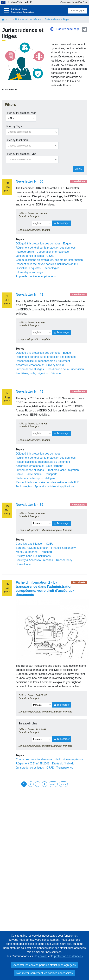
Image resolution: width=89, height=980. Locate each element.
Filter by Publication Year (21, 113)
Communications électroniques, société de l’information (49, 260)
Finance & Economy (63, 548)
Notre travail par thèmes (28, 19)
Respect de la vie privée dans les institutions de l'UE (47, 264)
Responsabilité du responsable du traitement (43, 361)
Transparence (65, 768)
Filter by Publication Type (21, 154)
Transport (46, 552)
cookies (43, 956)
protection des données (68, 956)
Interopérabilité (25, 252)
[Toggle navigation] (7, 11)
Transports (51, 474)
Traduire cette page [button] (68, 29)
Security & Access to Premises (34, 560)
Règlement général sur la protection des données (46, 248)
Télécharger (62, 223)
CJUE (50, 256)
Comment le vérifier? (74, 2)
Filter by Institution (17, 140)
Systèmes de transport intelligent (36, 478)
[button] (52, 29)
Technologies (51, 268)
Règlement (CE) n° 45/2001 (33, 764)
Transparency (64, 560)
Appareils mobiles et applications (36, 276)
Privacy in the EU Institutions (33, 556)
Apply (79, 169)
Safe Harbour (55, 466)
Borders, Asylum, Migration (32, 548)
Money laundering (27, 552)
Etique (67, 244)
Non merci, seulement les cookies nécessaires (44, 973)
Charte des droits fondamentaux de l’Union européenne (49, 759)
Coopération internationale (53, 252)
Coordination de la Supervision (65, 369)
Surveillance (23, 564)
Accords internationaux (30, 365)
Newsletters (78, 181)
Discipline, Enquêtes (28, 268)
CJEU (50, 544)
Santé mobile (34, 474)
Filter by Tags (14, 126)
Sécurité (56, 373)
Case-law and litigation (30, 544)
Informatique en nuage (29, 272)
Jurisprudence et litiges (30, 256)
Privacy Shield (55, 365)
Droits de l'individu (63, 764)
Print (85, 29)
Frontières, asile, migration (32, 373)
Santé (19, 474)
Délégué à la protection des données (38, 244)
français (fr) (76, 11)
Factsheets (79, 582)
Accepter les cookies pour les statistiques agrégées (44, 965)
